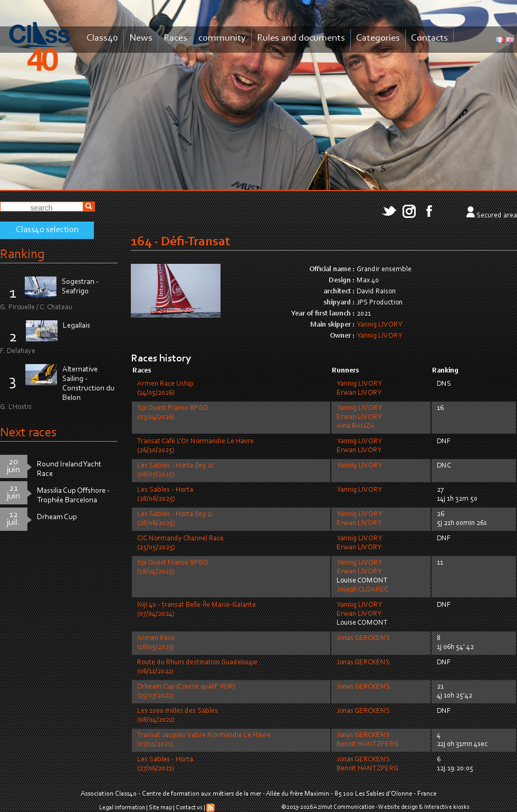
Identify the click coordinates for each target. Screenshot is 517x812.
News (141, 38)
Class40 (102, 38)
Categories (378, 38)
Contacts (429, 38)
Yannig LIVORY (379, 325)
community (222, 38)
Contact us (189, 808)
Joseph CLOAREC (362, 590)
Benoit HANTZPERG (367, 744)
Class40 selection (47, 230)
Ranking (22, 255)
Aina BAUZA (356, 426)
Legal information (122, 808)
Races (175, 38)
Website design (398, 807)
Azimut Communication (344, 807)
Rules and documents (301, 38)
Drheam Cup (57, 517)
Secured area (497, 216)
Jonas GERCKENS (363, 638)
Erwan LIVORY (359, 393)
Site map (160, 808)
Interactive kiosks (447, 807)
